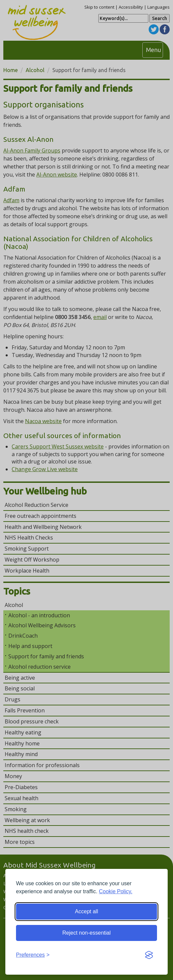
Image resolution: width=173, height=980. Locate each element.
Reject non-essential (86, 933)
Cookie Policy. (116, 891)
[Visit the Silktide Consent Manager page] (149, 955)
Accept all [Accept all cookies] (86, 911)
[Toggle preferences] (33, 955)
